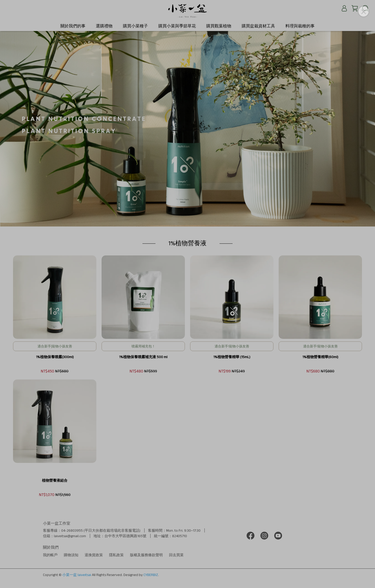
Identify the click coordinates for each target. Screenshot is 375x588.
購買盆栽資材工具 (258, 26)
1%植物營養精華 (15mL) (232, 357)
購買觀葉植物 (219, 26)
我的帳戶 (50, 555)
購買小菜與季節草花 (177, 26)
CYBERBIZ (151, 575)
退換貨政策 (94, 555)
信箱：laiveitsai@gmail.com (64, 536)
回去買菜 (176, 555)
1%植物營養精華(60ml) (320, 357)
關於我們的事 (73, 26)
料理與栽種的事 (300, 26)
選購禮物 (104, 26)
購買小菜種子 (135, 26)
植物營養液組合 (55, 480)
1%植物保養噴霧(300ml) (55, 357)
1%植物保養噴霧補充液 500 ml (143, 357)
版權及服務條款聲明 (146, 555)
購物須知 (71, 555)
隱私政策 (116, 555)
